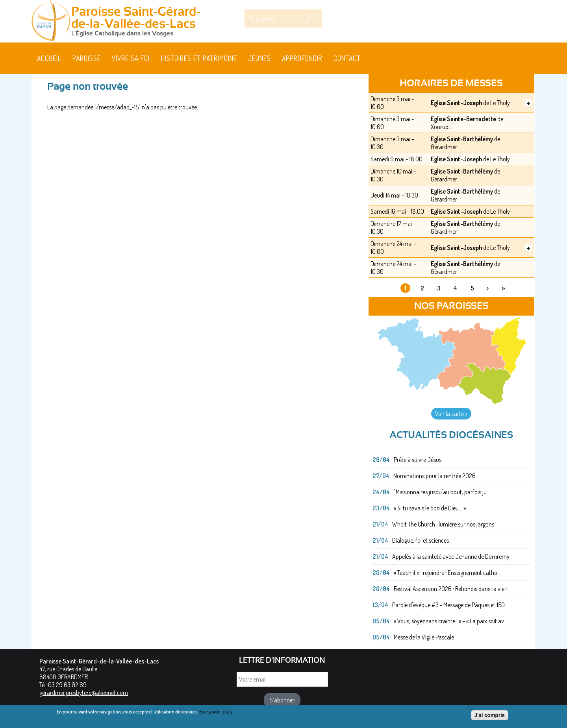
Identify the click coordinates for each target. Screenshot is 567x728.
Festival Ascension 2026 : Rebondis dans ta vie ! (450, 589)
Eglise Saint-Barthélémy (462, 139)
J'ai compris (490, 717)
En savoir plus (216, 713)
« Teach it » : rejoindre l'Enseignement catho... (447, 573)
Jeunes (259, 58)
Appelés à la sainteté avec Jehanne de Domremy (451, 556)
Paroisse (87, 58)
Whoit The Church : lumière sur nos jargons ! (444, 524)
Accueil (49, 58)
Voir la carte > (451, 414)
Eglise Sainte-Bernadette (463, 119)
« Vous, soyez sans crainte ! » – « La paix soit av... (451, 621)
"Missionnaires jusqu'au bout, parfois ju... (442, 492)
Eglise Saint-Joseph (456, 103)
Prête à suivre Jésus (418, 460)
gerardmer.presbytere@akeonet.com (84, 693)
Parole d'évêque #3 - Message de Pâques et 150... (450, 605)
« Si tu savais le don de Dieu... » (430, 508)
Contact (347, 58)
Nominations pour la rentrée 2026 (435, 476)
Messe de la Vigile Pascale (424, 637)
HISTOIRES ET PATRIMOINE (199, 58)
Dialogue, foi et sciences (421, 540)
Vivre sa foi (131, 58)
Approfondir (302, 58)
